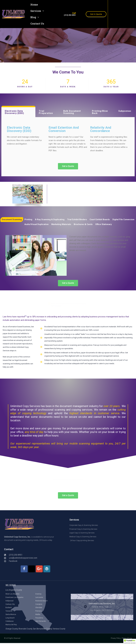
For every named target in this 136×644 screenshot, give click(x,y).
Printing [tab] (40, 220)
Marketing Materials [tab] (74, 225)
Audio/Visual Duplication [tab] (48, 225)
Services (37, 11)
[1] (26, 316)
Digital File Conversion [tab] (21, 225)
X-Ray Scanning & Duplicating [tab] (62, 220)
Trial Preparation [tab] (46, 112)
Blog (35, 17)
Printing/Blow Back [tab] (100, 112)
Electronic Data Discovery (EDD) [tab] (14, 112)
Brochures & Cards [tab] (97, 225)
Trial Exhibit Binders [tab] (90, 220)
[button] (130, 641)
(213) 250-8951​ (70, 15)
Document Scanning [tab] (23, 220)
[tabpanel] (68, 147)
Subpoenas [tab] (125, 111)
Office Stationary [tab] (118, 225)
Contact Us (37, 24)
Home (34, 5)
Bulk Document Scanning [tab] (72, 112)
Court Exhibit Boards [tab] (113, 220)
